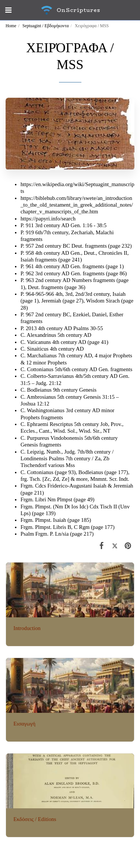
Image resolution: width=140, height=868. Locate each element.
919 (31, 232)
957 (31, 246)
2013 (32, 328)
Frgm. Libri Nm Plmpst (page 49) (57, 499)
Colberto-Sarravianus (50, 376)
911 (30, 225)
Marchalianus (42, 355)
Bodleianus (39, 390)
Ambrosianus (41, 397)
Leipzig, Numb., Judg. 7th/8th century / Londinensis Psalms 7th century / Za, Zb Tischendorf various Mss (67, 459)
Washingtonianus (46, 410)
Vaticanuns (39, 342)
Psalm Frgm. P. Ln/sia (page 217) (57, 534)
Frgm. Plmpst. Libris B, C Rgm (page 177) (68, 527)
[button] (8, 10)
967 (31, 314)
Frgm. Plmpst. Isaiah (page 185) (56, 520)
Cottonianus (40, 369)
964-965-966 (40, 294)
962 (31, 273)
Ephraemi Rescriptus (50, 424)
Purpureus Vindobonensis (55, 438)
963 (31, 280)
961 (31, 266)
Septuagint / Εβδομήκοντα (46, 26)
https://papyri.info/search (48, 219)
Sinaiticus (38, 349)
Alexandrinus (41, 335)
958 (31, 253)
